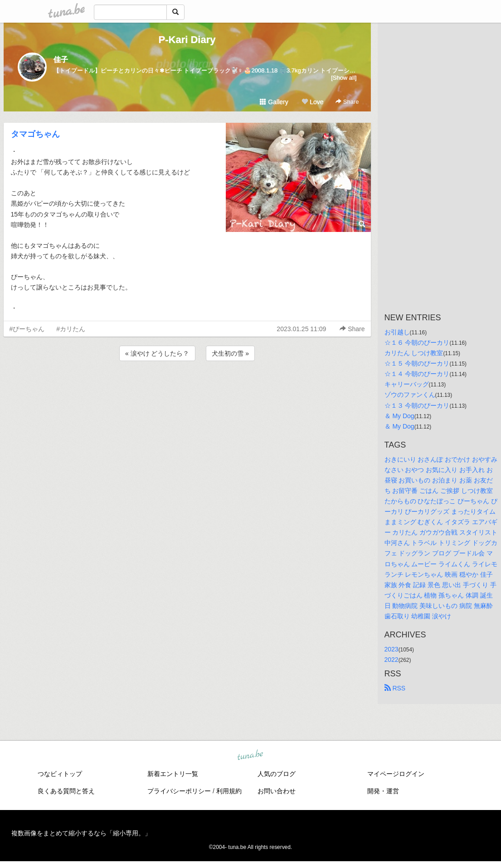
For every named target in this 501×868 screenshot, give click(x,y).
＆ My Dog (399, 416)
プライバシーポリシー (179, 791)
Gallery (274, 102)
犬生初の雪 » (230, 353)
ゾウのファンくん (410, 395)
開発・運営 (383, 791)
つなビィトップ (60, 774)
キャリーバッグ (407, 384)
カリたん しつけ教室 (414, 353)
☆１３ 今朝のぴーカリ (417, 405)
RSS (395, 688)
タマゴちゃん (35, 134)
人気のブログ (277, 774)
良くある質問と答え (66, 791)
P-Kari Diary (187, 40)
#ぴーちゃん (27, 329)
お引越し (397, 332)
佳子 (61, 60)
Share (347, 102)
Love (312, 102)
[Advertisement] (187, 387)
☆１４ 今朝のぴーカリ (417, 374)
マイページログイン (396, 774)
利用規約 (229, 791)
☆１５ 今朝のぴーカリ (417, 363)
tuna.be (250, 756)
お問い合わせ (277, 791)
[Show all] (344, 78)
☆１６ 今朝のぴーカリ (417, 342)
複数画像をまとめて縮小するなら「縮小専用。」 (81, 833)
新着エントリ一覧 (173, 774)
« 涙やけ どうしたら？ (157, 353)
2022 (392, 660)
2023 (392, 649)
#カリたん (71, 329)
